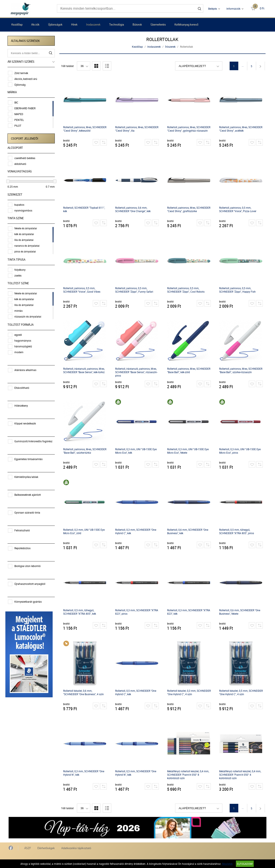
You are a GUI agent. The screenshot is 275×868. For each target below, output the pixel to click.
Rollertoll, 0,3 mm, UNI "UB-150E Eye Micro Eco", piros (241, 451)
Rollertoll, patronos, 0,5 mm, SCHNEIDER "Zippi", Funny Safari (135, 290)
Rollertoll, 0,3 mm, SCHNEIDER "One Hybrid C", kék (136, 531)
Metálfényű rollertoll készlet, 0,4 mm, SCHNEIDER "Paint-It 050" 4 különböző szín (241, 775)
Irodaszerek (93, 24)
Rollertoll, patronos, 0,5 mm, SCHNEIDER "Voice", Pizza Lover (238, 209)
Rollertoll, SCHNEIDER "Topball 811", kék (85, 209)
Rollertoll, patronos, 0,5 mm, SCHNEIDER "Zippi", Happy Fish (238, 290)
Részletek (227, 864)
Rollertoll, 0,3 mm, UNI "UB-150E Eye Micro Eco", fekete (189, 451)
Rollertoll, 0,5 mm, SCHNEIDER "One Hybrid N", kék (136, 773)
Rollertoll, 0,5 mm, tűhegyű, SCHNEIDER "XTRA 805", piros (237, 531)
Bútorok (137, 24)
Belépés (213, 9)
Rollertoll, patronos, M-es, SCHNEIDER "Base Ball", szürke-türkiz (85, 451)
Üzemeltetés (158, 24)
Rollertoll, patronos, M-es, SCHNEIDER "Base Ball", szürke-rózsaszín (241, 370)
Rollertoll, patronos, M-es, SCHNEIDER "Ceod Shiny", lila (137, 129)
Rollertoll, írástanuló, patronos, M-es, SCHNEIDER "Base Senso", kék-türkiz (85, 370)
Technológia (117, 24)
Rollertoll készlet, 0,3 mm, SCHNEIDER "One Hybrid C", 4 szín (190, 692)
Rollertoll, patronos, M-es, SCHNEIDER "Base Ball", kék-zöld (189, 370)
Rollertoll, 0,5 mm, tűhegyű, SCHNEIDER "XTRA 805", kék (80, 612)
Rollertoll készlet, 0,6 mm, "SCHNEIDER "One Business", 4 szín (84, 692)
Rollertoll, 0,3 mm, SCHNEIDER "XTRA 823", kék (189, 612)
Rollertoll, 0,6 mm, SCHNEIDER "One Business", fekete (240, 612)
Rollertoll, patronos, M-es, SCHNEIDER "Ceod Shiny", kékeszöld (85, 129)
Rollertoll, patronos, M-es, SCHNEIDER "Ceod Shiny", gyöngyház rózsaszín (189, 129)
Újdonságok (55, 24)
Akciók (35, 24)
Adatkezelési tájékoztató (76, 848)
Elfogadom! (245, 864)
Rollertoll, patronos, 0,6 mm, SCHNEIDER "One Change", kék (134, 209)
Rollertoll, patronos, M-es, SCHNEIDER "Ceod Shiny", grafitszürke (189, 209)
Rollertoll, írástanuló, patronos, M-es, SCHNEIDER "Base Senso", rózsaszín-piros (137, 372)
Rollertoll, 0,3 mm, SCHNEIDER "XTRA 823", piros (137, 612)
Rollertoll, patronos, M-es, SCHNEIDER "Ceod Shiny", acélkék (241, 129)
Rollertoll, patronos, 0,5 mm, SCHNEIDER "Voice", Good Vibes (82, 290)
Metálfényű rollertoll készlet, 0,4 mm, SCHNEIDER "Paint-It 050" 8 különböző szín (189, 775)
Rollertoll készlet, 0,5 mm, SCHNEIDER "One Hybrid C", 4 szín (242, 692)
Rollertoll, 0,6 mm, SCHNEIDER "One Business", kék (188, 531)
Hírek (74, 24)
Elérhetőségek (46, 848)
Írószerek (171, 47)
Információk (233, 9)
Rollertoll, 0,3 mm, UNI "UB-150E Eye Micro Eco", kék (137, 451)
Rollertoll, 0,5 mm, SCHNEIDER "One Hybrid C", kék (136, 692)
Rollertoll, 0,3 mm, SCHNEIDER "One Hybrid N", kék (84, 773)
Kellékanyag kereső (186, 24)
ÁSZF (28, 848)
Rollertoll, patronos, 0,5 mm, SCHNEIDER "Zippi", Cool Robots (186, 290)
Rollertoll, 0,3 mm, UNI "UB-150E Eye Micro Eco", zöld (85, 531)
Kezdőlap (17, 24)
